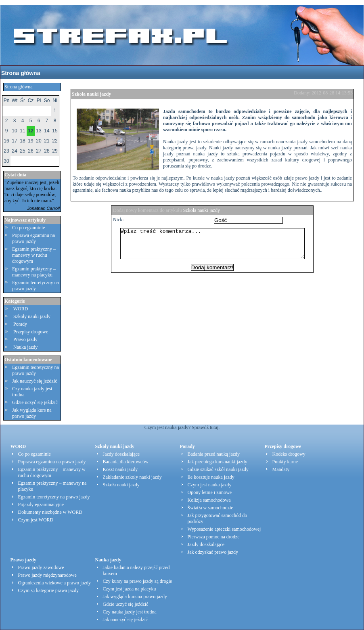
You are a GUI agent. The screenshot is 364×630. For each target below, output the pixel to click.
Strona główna (21, 73)
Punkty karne (285, 462)
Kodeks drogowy (289, 454)
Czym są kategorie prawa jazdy (49, 590)
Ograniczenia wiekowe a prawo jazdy (55, 583)
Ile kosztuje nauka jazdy (211, 477)
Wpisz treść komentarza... (216, 247)
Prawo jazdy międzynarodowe (47, 575)
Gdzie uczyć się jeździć (35, 402)
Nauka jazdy (25, 347)
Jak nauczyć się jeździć (35, 381)
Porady (20, 324)
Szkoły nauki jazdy (32, 316)
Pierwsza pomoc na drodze (214, 537)
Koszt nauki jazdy (120, 469)
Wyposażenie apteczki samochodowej (224, 529)
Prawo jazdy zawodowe (41, 567)
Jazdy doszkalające (121, 454)
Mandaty (281, 469)
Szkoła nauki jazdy (91, 94)
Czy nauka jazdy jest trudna (130, 612)
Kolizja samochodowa (209, 500)
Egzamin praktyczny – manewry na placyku (34, 272)
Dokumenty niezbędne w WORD (50, 512)
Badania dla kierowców (126, 462)
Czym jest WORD (36, 520)
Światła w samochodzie (210, 508)
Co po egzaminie (28, 228)
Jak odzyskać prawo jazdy (213, 552)
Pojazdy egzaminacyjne (41, 504)
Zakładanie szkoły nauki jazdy (132, 477)
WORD (21, 309)
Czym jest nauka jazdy (210, 485)
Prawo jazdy (25, 339)
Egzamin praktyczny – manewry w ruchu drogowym (34, 255)
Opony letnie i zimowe (210, 492)
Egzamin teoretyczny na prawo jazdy (36, 286)
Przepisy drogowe (31, 332)
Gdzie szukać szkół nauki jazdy (218, 469)
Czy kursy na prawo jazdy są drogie (138, 581)
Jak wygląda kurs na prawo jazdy (32, 413)
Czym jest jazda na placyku (130, 589)
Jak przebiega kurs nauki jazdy (218, 462)
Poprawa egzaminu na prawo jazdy (33, 238)
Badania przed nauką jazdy (214, 454)
